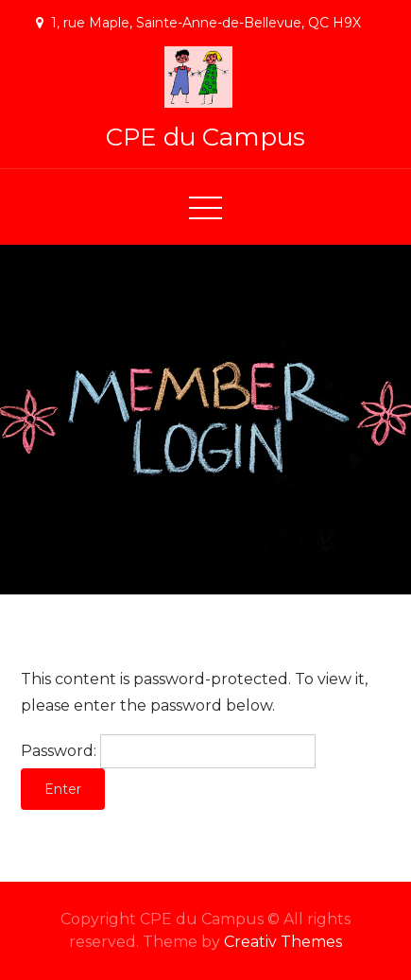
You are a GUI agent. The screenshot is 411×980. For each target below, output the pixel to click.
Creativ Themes (283, 942)
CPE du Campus (205, 137)
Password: (168, 751)
